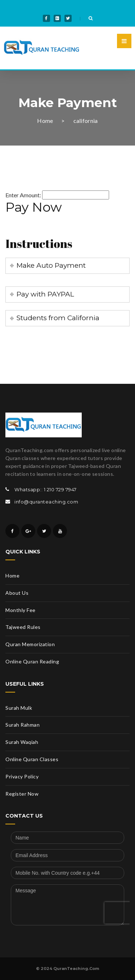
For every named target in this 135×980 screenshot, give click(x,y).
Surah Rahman (22, 725)
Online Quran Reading (32, 661)
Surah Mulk (19, 708)
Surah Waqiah (22, 742)
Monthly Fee (21, 610)
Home (45, 121)
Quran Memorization (30, 644)
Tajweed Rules (23, 627)
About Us (17, 593)
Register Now (22, 794)
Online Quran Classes (32, 759)
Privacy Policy (22, 776)
